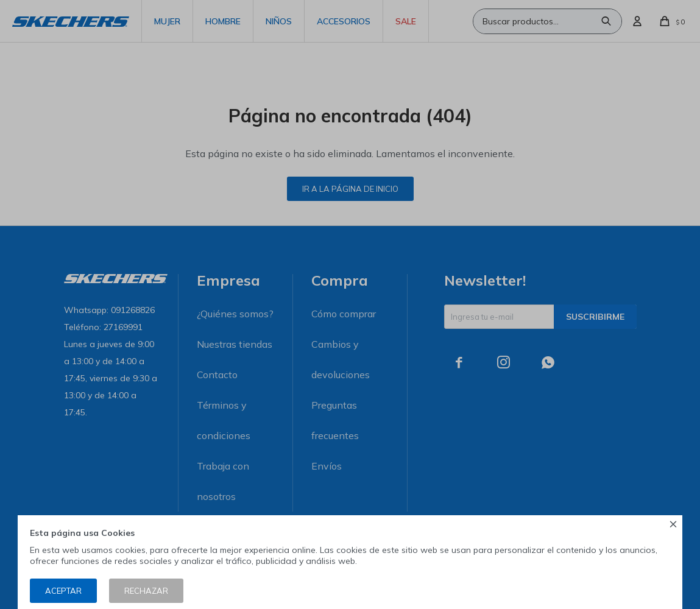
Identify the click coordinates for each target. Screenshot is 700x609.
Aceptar (63, 591)
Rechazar (146, 591)
